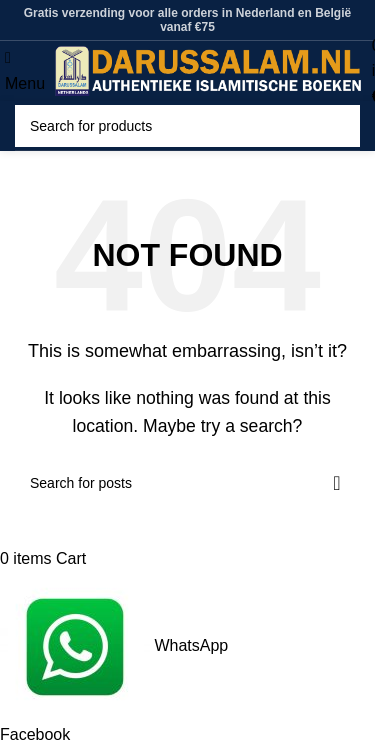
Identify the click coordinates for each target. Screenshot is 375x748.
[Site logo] (208, 69)
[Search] (187, 126)
